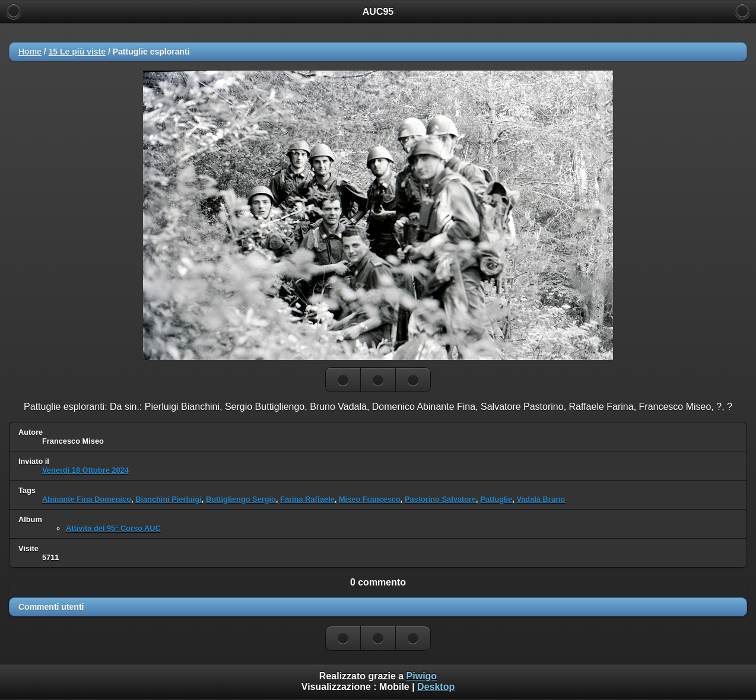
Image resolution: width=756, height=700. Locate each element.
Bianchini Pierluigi (169, 499)
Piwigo (422, 676)
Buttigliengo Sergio (241, 499)
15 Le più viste (77, 52)
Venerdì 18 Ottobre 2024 (85, 470)
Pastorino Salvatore (440, 499)
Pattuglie (496, 499)
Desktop (436, 687)
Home (30, 52)
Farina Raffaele (307, 499)
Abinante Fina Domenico (87, 499)
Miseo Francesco (370, 499)
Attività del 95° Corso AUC (113, 528)
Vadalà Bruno (541, 499)
